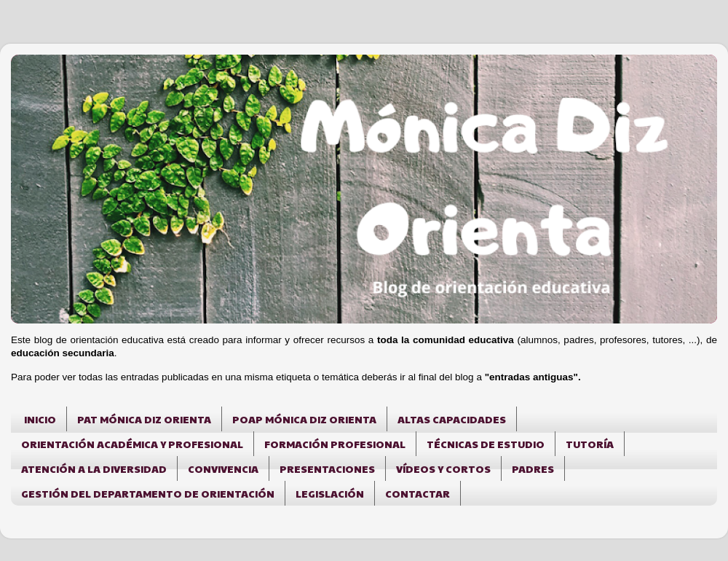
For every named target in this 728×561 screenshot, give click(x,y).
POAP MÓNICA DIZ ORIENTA (304, 419)
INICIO (40, 419)
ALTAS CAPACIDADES (452, 419)
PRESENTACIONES (327, 468)
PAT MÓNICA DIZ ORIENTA (144, 419)
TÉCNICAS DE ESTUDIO (486, 444)
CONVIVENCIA (223, 468)
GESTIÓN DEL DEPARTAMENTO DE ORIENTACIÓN (148, 493)
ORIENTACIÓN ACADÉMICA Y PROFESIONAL (132, 444)
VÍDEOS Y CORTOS (443, 468)
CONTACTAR (418, 493)
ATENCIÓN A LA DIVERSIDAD (94, 468)
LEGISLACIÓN (330, 493)
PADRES (533, 468)
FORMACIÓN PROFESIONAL (335, 444)
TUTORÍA (590, 444)
